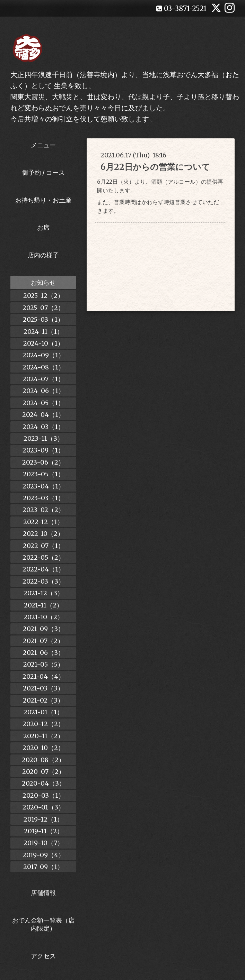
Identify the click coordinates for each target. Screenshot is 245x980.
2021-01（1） (43, 712)
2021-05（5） (43, 664)
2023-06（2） (43, 462)
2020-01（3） (43, 807)
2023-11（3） (43, 438)
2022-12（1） (43, 522)
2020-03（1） (43, 795)
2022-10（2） (43, 534)
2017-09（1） (43, 867)
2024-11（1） (43, 332)
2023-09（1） (43, 450)
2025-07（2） (43, 308)
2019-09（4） (43, 855)
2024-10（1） (43, 343)
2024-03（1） (43, 427)
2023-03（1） (43, 498)
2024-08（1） (43, 367)
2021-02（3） (43, 700)
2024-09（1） (43, 355)
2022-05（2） (43, 557)
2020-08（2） (43, 760)
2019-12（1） (43, 819)
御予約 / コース (43, 172)
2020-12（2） (43, 724)
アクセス (43, 956)
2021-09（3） (43, 629)
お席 (43, 227)
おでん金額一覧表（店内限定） (43, 924)
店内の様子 (43, 255)
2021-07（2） (43, 641)
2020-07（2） (43, 772)
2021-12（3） (43, 593)
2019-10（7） (43, 843)
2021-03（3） (43, 688)
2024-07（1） (43, 379)
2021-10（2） (43, 617)
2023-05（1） (43, 474)
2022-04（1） (43, 569)
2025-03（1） (43, 319)
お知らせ (43, 282)
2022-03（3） (43, 581)
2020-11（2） (43, 736)
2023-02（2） (43, 510)
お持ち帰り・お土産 (43, 200)
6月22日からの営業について (155, 167)
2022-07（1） (43, 546)
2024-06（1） (43, 391)
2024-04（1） (43, 415)
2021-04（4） (43, 676)
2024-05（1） (43, 403)
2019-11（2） (43, 831)
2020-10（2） (43, 748)
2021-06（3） (43, 653)
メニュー (43, 145)
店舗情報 (43, 893)
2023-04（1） (43, 486)
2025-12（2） (43, 296)
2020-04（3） (43, 783)
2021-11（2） (43, 605)
